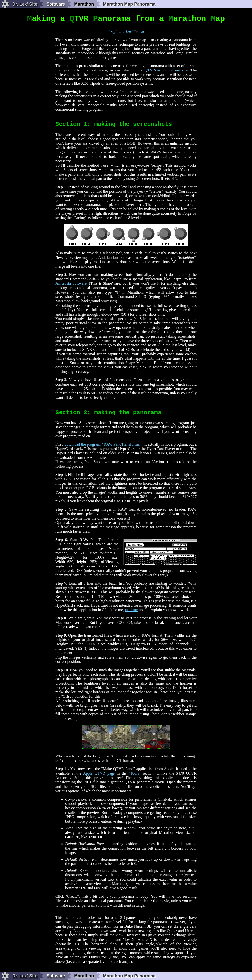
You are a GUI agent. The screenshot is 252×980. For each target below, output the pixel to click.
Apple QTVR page (99, 773)
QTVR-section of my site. (166, 70)
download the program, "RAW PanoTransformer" (103, 444)
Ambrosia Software (71, 283)
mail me (131, 610)
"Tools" (135, 773)
